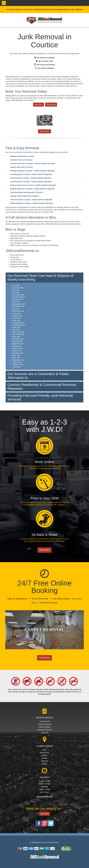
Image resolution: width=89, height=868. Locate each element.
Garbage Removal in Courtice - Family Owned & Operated (32, 171)
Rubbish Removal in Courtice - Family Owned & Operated (32, 189)
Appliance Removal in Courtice (22, 156)
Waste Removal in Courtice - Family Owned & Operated (31, 203)
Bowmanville (45, 753)
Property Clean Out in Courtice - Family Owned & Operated (33, 185)
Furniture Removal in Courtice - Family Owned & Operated (33, 164)
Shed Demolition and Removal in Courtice (26, 192)
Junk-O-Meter (44, 131)
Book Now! (39, 105)
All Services (44, 658)
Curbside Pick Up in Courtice (21, 160)
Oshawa (44, 758)
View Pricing (51, 105)
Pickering (44, 761)
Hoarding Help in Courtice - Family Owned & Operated (31, 174)
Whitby (45, 764)
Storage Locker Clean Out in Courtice (25, 196)
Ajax (44, 750)
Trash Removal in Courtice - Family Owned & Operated (31, 200)
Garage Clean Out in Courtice (21, 167)
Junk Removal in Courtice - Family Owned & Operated (31, 182)
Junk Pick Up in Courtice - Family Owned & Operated (31, 178)
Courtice (44, 755)
